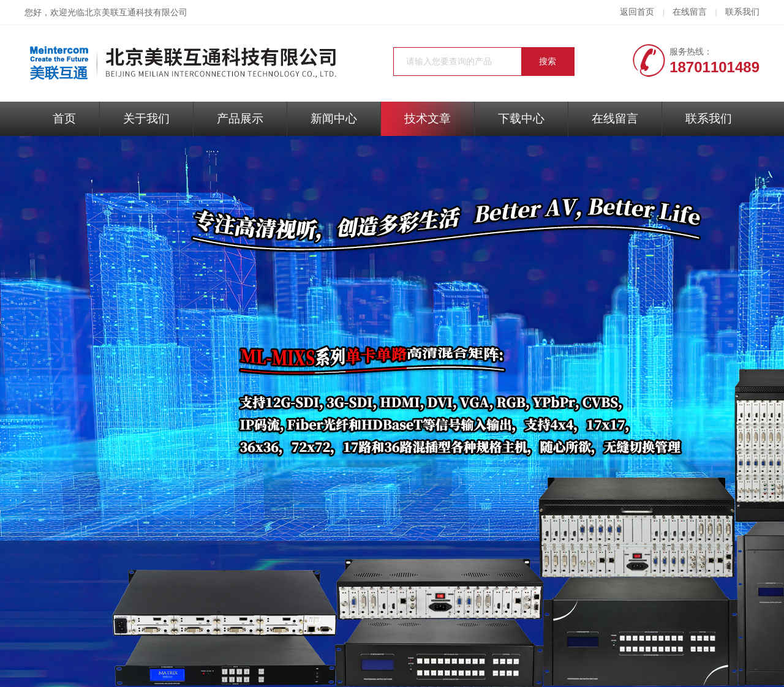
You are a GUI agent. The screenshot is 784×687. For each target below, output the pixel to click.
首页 (64, 118)
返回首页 (637, 12)
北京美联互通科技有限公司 (136, 13)
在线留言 (690, 12)
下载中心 (521, 118)
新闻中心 (334, 118)
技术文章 (428, 118)
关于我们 (146, 118)
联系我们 (742, 12)
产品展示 (240, 118)
